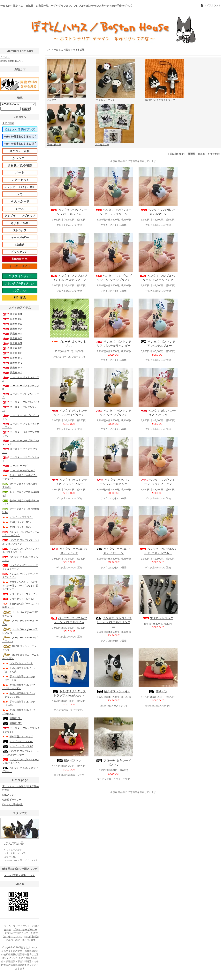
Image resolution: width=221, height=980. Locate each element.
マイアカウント (212, 5)
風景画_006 (12, 338)
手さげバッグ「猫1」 (17, 522)
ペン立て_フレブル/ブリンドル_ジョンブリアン (114, 278)
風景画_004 (12, 329)
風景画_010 (12, 358)
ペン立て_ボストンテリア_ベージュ (158, 413)
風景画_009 (12, 353)
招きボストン (69, 760)
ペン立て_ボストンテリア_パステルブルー (158, 343)
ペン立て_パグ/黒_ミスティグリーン (114, 551)
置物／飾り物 (54, 144)
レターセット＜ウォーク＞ (20, 594)
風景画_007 (12, 343)
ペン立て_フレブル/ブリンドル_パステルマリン (69, 278)
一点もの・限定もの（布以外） (70, 50)
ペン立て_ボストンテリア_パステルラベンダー (114, 343)
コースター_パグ (15, 466)
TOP (48, 50)
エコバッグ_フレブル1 (18, 741)
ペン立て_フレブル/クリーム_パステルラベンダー (114, 622)
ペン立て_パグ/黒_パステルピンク (69, 551)
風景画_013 (12, 363)
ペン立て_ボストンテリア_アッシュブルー (69, 482)
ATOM (31, 940)
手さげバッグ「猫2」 (17, 527)
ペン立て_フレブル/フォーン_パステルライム (69, 620)
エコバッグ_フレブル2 (18, 746)
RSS (24, 940)
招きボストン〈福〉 (114, 691)
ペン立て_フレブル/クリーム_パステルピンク (158, 278)
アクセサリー (102, 144)
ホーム (7, 926)
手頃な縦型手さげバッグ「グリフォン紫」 (19, 687)
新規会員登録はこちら (12, 61)
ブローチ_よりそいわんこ (69, 343)
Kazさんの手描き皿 (12, 804)
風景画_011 (12, 718)
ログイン (5, 57)
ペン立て (52, 100)
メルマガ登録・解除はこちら (19, 875)
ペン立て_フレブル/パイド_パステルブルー (158, 551)
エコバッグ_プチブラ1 (18, 517)
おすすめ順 (214, 154)
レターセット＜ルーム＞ (19, 599)
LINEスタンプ (9, 795)
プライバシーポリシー (25, 929)
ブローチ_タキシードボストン (114, 762)
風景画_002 (12, 319)
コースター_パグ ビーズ (19, 470)
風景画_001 (12, 314)
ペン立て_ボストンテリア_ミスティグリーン (69, 413)
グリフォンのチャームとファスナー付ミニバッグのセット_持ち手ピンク (20, 586)
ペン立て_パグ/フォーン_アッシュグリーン (114, 212)
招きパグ (158, 691)
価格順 (202, 154)
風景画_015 (12, 372)
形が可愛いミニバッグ (18, 736)
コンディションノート (18, 663)
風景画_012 (12, 723)
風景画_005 (12, 334)
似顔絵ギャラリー (12, 800)
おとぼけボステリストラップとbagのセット (69, 693)
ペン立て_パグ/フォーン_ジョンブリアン (158, 482)
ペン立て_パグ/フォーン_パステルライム (69, 212)
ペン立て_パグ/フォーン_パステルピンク (114, 482)
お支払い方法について (17, 933)
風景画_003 (12, 324)
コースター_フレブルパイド (21, 402)
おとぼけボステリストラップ (160, 100)
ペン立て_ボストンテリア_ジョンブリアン (114, 413)
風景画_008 (12, 348)
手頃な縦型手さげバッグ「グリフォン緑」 (19, 695)
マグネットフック (105, 100)
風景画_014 (12, 368)
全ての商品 (8, 123)
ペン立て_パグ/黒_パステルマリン (158, 212)
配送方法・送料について (21, 935)
